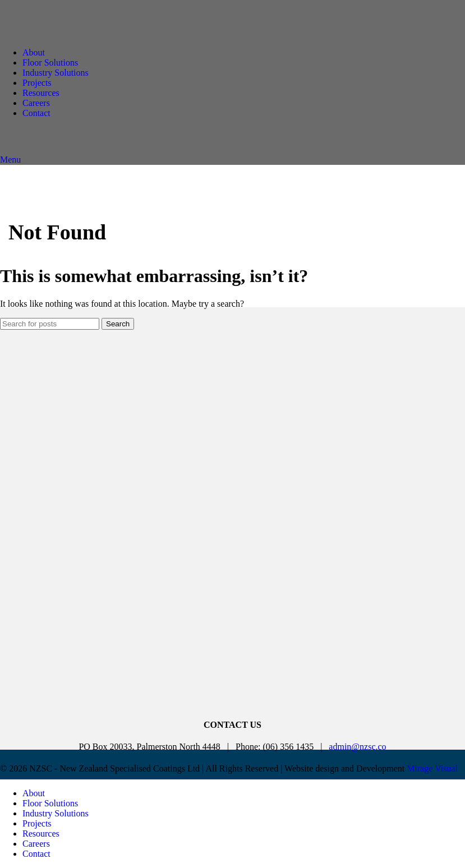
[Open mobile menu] (10, 160)
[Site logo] (98, 33)
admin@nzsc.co (357, 747)
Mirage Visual (432, 768)
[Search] (50, 324)
